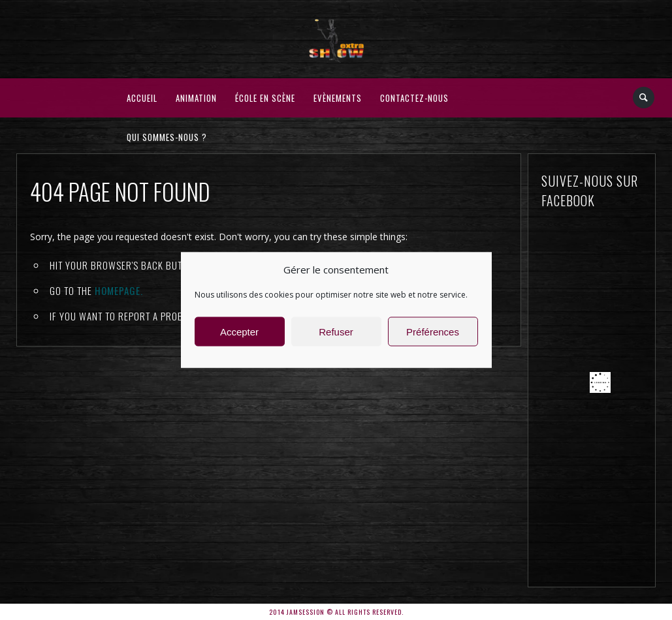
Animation (196, 98)
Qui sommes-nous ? (167, 137)
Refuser (336, 331)
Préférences (433, 331)
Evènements (338, 98)
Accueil (142, 98)
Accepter (239, 331)
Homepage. (119, 290)
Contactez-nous (414, 98)
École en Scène (265, 98)
